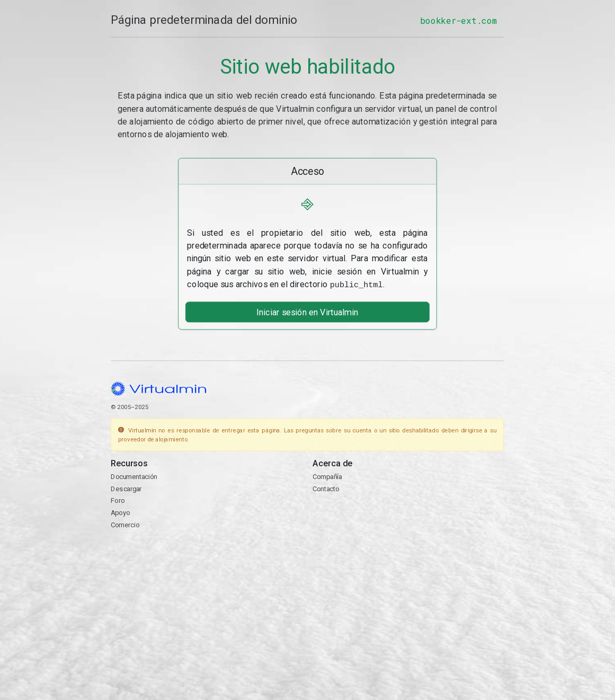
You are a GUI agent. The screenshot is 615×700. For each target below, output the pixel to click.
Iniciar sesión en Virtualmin (308, 311)
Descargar (126, 488)
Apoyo (120, 512)
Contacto (326, 488)
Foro (118, 499)
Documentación (134, 476)
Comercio (125, 524)
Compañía (327, 476)
